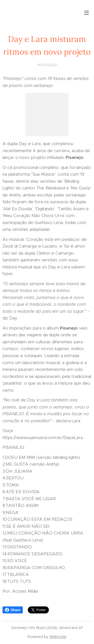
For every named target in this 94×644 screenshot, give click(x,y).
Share (13, 610)
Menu (86, 13)
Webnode (58, 637)
